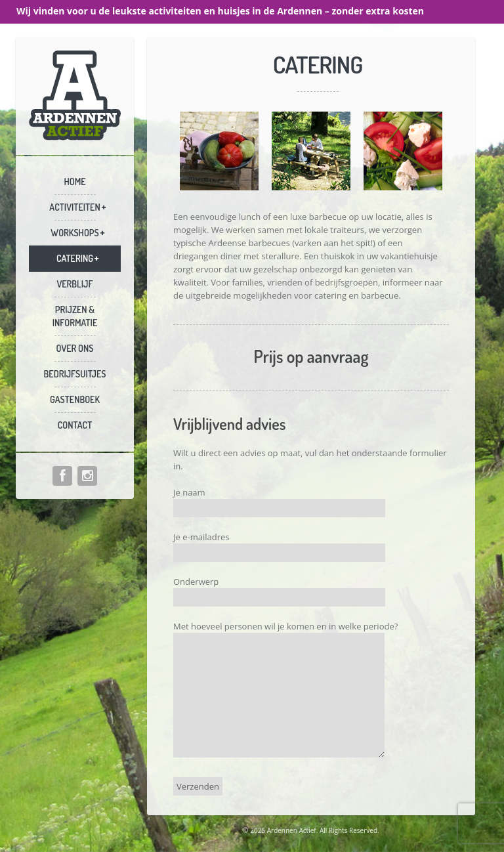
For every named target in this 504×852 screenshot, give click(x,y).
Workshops (74, 233)
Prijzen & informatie (75, 316)
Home (74, 181)
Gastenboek (75, 399)
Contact (75, 425)
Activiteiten (74, 207)
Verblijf (74, 284)
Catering (75, 258)
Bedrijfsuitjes (75, 374)
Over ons (75, 348)
